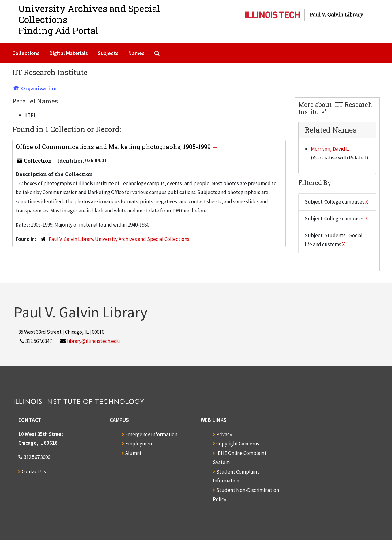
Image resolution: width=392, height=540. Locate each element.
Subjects (108, 53)
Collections (26, 53)
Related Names (331, 130)
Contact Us (34, 471)
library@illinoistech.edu (94, 341)
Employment (140, 444)
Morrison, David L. (330, 149)
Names (136, 53)
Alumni (133, 453)
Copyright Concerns (238, 444)
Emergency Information (151, 434)
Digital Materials (69, 53)
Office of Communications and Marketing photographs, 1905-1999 (114, 147)
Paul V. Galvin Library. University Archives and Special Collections (119, 239)
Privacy (224, 434)
